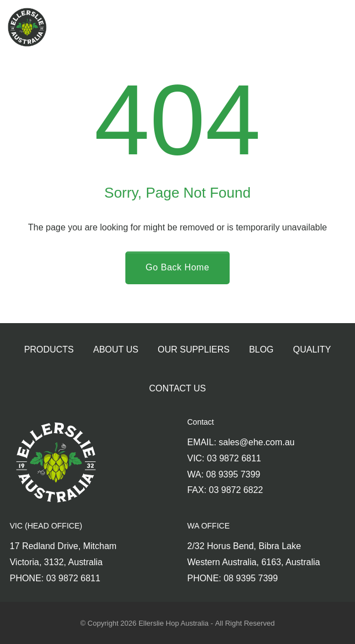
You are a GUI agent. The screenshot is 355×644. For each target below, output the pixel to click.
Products (49, 349)
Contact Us (177, 388)
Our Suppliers (194, 349)
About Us (116, 349)
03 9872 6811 (234, 458)
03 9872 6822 (236, 490)
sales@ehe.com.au (257, 442)
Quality (312, 349)
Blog (261, 349)
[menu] (333, 27)
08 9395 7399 (234, 474)
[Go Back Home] (178, 268)
